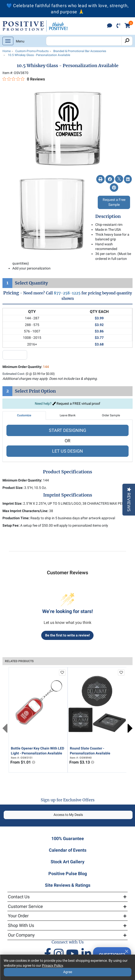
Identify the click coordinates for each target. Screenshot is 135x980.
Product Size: (13, 488)
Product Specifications (67, 472)
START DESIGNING (67, 430)
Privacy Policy (52, 965)
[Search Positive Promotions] (84, 41)
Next (130, 728)
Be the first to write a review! (67, 635)
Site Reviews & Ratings (68, 885)
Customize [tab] (24, 415)
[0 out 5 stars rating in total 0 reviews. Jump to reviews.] (24, 79)
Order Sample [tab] (111, 415)
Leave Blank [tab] (68, 415)
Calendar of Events (68, 850)
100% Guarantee (68, 838)
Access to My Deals (68, 815)
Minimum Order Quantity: (26, 367)
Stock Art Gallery (67, 862)
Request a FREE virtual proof (76, 404)
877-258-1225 (67, 293)
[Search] (127, 41)
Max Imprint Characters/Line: (25, 511)
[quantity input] (15, 355)
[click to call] (118, 26)
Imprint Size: (12, 503)
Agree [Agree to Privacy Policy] (68, 972)
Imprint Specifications (68, 495)
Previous (5, 728)
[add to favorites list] (62, 673)
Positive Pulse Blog (68, 874)
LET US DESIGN (67, 451)
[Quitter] (127, 951)
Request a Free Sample (114, 202)
